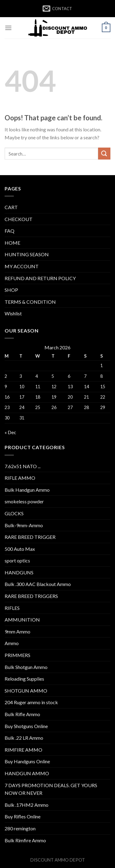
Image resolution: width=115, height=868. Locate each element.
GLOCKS (14, 513)
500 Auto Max (20, 549)
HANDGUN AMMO (27, 773)
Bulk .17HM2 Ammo (27, 805)
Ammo (12, 643)
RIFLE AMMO (20, 478)
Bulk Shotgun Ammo (26, 667)
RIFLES (12, 608)
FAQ (10, 231)
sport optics (17, 560)
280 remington (20, 828)
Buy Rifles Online (23, 816)
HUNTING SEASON (27, 254)
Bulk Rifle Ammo (22, 714)
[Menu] (8, 28)
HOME (12, 243)
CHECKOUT (19, 219)
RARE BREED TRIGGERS (31, 596)
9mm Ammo (17, 631)
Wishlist (13, 313)
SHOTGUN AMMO (26, 691)
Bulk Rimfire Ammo (25, 840)
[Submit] (104, 154)
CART (11, 207)
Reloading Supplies (24, 679)
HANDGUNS (19, 572)
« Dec (10, 432)
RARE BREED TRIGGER (30, 537)
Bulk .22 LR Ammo (24, 738)
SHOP (11, 290)
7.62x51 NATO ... (23, 466)
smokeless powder (24, 501)
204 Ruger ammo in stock (31, 702)
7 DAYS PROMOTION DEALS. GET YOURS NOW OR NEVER (51, 789)
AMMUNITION (22, 620)
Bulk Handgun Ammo (27, 490)
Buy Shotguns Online (26, 726)
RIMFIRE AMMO (23, 750)
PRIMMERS (17, 655)
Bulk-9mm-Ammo (24, 525)
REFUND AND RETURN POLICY (40, 278)
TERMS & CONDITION (30, 302)
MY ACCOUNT (22, 266)
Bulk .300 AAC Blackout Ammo (38, 584)
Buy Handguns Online (27, 761)
